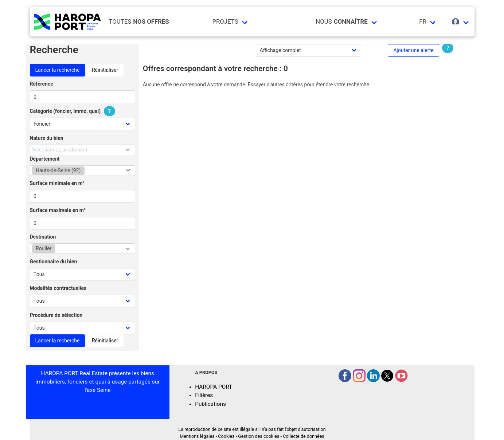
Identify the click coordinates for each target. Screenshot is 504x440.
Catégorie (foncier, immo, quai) (74, 111)
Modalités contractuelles (58, 288)
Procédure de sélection (56, 315)
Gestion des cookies (259, 436)
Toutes (139, 22)
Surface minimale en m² (57, 183)
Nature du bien (47, 138)
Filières (204, 395)
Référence (42, 84)
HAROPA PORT (214, 387)
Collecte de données (304, 436)
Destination (43, 237)
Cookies (226, 436)
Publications (210, 404)
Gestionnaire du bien (54, 262)
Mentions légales (197, 436)
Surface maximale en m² (58, 210)
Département (45, 159)
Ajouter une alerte (413, 50)
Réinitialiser (105, 70)
